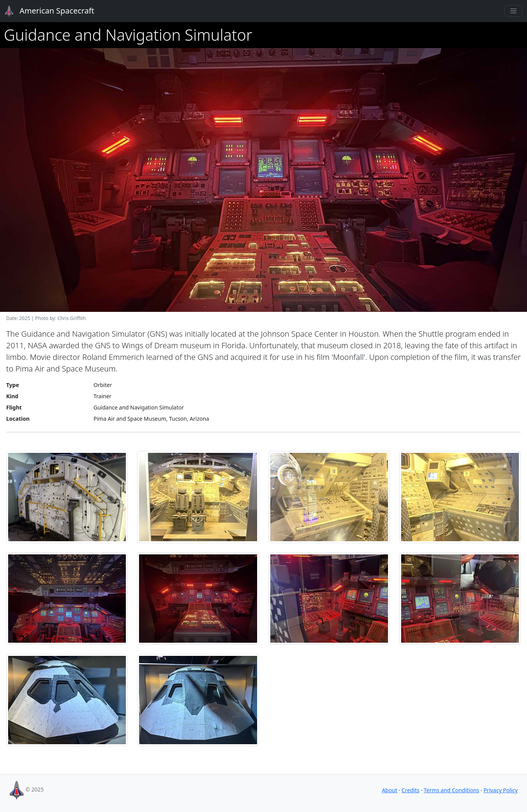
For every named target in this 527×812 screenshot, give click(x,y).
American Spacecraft (45, 11)
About (390, 790)
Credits (410, 790)
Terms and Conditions (451, 790)
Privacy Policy (501, 790)
